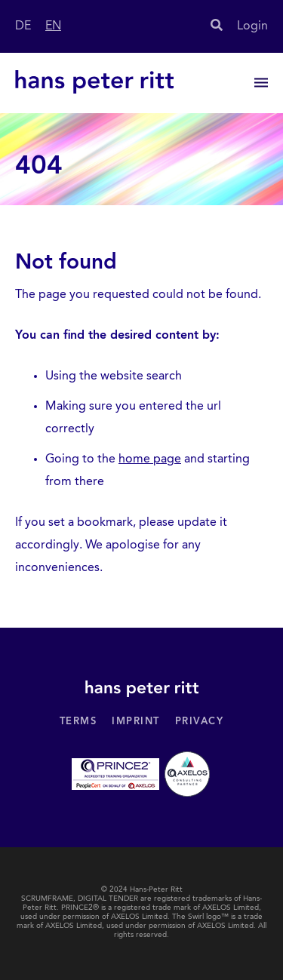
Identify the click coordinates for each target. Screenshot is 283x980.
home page (150, 459)
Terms (78, 722)
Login (252, 26)
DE (23, 26)
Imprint (136, 722)
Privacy (200, 722)
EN (53, 26)
